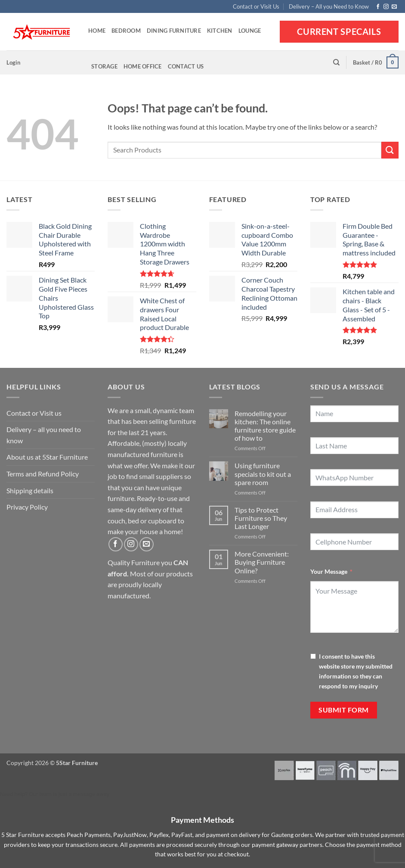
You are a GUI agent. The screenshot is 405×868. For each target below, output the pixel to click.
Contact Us (186, 66)
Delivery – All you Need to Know (329, 6)
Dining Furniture (174, 31)
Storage (104, 66)
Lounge (250, 31)
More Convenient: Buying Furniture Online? (262, 562)
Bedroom (126, 31)
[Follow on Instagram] (386, 7)
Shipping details (30, 490)
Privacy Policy (27, 507)
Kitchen (220, 31)
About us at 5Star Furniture (47, 457)
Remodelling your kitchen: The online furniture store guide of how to (265, 426)
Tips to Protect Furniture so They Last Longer (261, 518)
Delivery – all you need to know (44, 435)
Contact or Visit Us (256, 6)
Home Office (143, 66)
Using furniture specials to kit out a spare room (263, 474)
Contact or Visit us (34, 413)
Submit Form (343, 710)
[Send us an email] (394, 7)
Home (97, 31)
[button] (13, 62)
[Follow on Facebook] (378, 7)
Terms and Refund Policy (43, 474)
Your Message (329, 571)
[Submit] (390, 150)
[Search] (336, 62)
